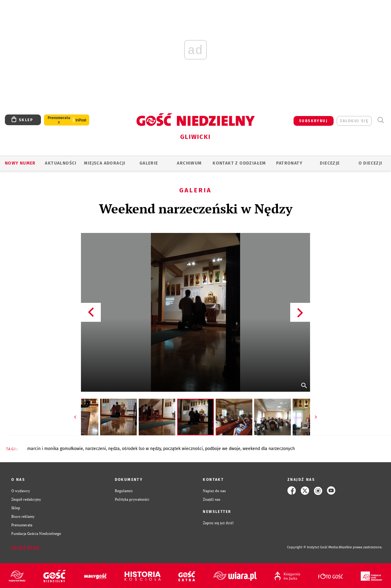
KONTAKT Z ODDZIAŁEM (239, 163)
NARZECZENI (96, 449)
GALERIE (149, 163)
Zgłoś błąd (25, 547)
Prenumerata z (59, 120)
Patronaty (289, 163)
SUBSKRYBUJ (313, 121)
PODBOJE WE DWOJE (223, 449)
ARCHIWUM (189, 163)
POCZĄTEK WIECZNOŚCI (183, 449)
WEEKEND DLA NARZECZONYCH (269, 449)
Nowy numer (20, 163)
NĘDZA (114, 449)
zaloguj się (354, 121)
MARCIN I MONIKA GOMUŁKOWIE (55, 449)
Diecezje (330, 163)
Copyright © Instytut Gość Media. (313, 547)
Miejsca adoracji (105, 163)
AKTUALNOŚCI (61, 163)
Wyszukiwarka (380, 120)
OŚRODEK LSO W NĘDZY (141, 449)
